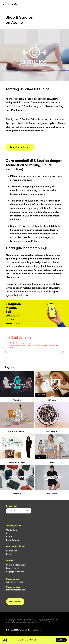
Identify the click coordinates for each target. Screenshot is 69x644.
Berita (9, 537)
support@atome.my (15, 582)
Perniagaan (12, 551)
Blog (8, 533)
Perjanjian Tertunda (15, 572)
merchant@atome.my (16, 590)
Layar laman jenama (20, 147)
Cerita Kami (12, 530)
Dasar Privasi (12, 568)
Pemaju (10, 554)
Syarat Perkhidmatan (16, 565)
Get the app (15, 602)
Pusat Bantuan (13, 540)
